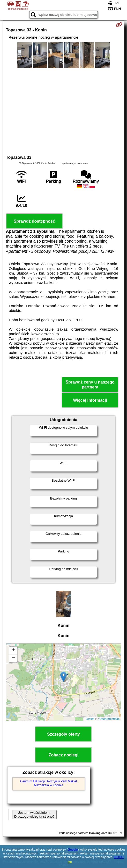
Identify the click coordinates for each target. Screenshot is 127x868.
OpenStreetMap (110, 719)
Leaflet (90, 719)
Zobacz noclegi (64, 755)
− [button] (13, 658)
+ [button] (13, 651)
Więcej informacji (90, 400)
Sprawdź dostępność (34, 221)
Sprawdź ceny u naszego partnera (90, 385)
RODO (119, 857)
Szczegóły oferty (63, 734)
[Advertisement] (63, 111)
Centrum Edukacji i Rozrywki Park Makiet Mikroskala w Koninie (48, 783)
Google (73, 850)
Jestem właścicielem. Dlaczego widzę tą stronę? (34, 815)
